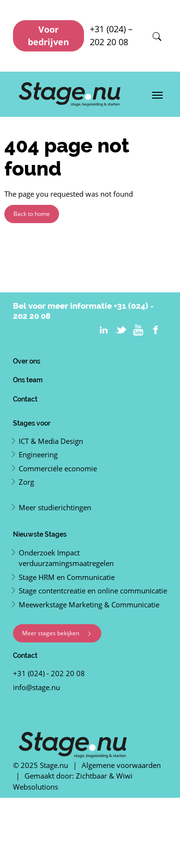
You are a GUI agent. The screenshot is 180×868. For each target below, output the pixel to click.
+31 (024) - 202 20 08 (49, 673)
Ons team (28, 380)
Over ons (27, 361)
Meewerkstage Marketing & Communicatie (89, 604)
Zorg (26, 482)
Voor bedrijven (48, 36)
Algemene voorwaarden (121, 765)
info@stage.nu (36, 687)
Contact (25, 399)
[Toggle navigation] (157, 94)
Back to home (32, 214)
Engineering (38, 454)
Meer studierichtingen (55, 507)
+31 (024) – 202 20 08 (111, 35)
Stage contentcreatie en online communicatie (93, 591)
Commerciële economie (58, 468)
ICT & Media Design (51, 441)
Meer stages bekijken (57, 633)
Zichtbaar (91, 776)
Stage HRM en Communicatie (67, 577)
